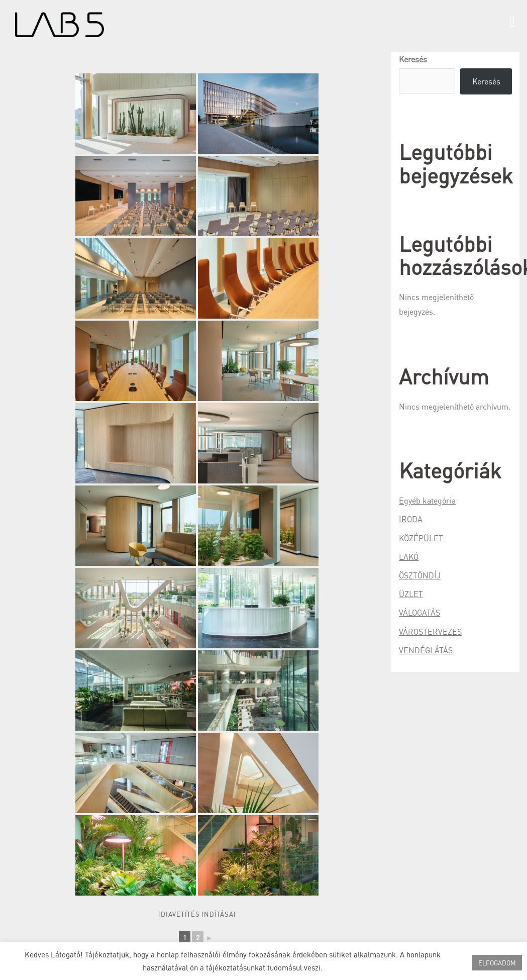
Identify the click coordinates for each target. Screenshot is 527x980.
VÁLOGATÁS (419, 612)
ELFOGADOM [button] (497, 963)
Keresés (413, 59)
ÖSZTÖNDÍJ (420, 575)
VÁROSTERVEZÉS (430, 631)
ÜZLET (411, 594)
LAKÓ (409, 557)
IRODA (411, 519)
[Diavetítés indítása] (197, 914)
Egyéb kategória (427, 500)
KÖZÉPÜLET (421, 538)
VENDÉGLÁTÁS (426, 650)
